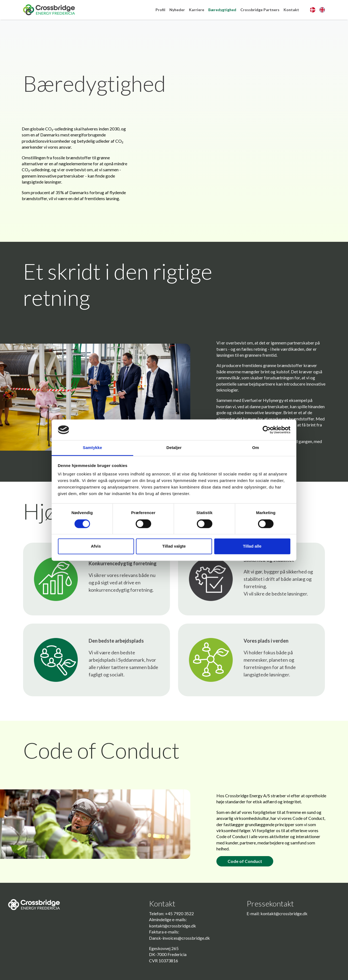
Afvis (96, 546)
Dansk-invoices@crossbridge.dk (179, 938)
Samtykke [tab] (93, 448)
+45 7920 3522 (179, 913)
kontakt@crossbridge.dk (173, 926)
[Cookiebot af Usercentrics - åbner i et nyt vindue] (267, 430)
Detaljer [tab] (174, 448)
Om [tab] (255, 448)
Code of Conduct (245, 861)
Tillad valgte (174, 546)
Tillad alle (252, 546)
